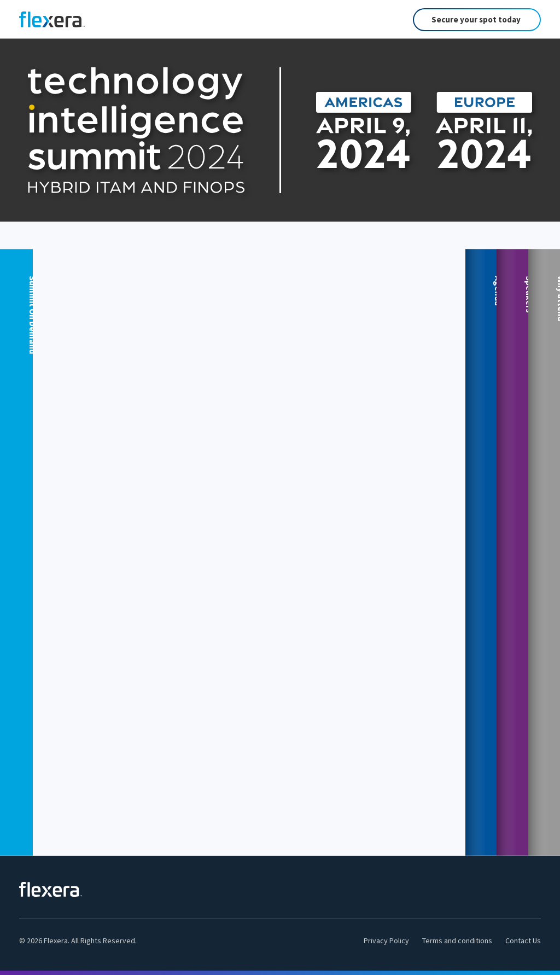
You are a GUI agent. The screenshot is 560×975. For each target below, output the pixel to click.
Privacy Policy (386, 941)
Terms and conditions (457, 941)
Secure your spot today (476, 19)
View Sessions (326, 420)
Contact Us (523, 941)
